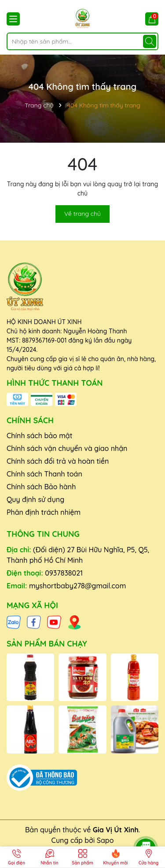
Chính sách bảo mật (40, 436)
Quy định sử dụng (35, 499)
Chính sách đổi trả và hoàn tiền (58, 461)
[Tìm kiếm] (150, 41)
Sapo (105, 840)
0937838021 (64, 573)
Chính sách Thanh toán (44, 474)
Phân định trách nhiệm (44, 512)
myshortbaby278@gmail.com (77, 586)
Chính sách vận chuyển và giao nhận (67, 448)
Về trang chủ (82, 214)
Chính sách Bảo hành (41, 487)
